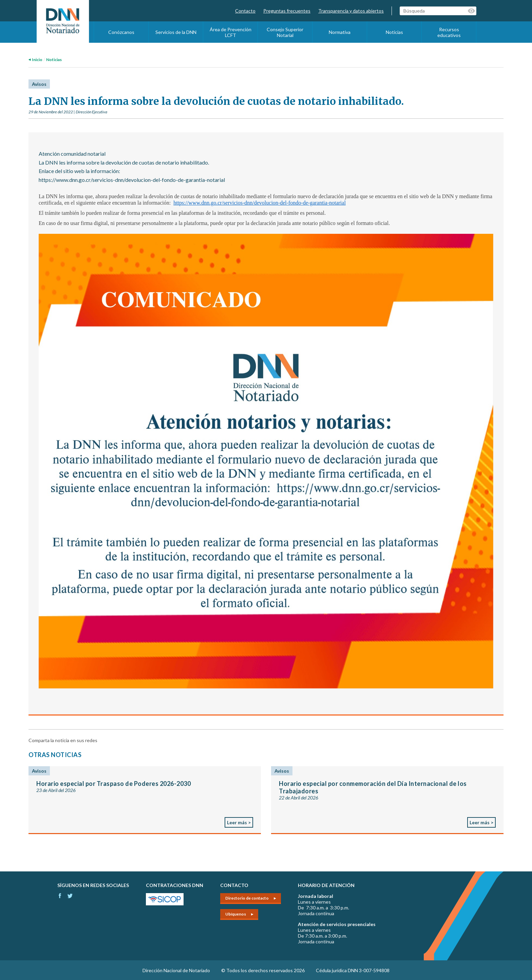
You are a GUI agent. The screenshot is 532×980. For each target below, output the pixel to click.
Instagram (70, 896)
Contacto (245, 11)
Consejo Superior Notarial (285, 32)
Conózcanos (121, 32)
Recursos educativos (449, 32)
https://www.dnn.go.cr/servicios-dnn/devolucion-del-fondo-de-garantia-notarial (260, 203)
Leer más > (239, 822)
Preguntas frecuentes (287, 11)
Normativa (340, 32)
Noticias (394, 32)
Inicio (37, 60)
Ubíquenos (236, 914)
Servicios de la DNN (176, 32)
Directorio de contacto (247, 898)
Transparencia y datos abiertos (351, 11)
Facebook (60, 896)
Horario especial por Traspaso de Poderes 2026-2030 (113, 784)
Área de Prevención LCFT (231, 32)
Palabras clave (472, 11)
